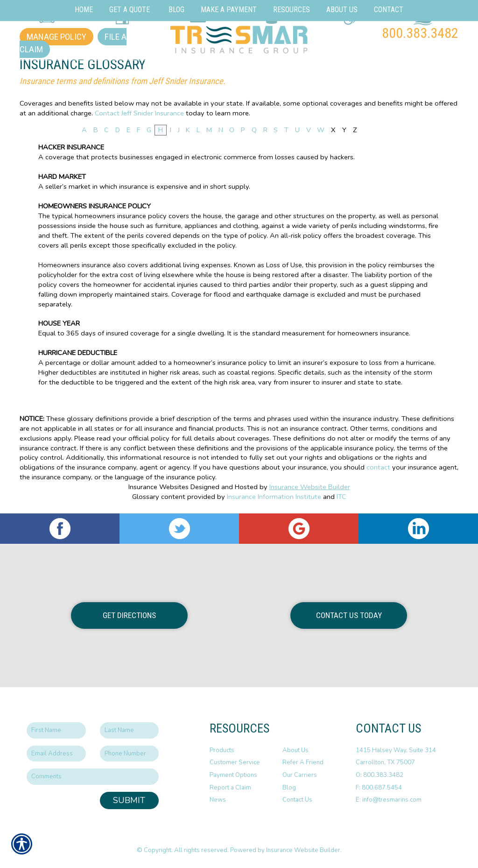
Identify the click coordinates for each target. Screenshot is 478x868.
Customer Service (235, 762)
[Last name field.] (130, 730)
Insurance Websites (158, 487)
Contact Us (297, 800)
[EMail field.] (56, 754)
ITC (341, 497)
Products (222, 750)
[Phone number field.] (130, 754)
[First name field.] (56, 730)
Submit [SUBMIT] (129, 800)
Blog (289, 788)
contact (378, 467)
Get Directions (129, 615)
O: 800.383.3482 (380, 775)
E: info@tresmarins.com (389, 800)
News (218, 800)
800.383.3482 (420, 33)
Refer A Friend (303, 762)
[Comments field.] (93, 777)
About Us (295, 750)
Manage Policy (56, 37)
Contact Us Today (349, 615)
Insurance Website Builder (310, 487)
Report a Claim (230, 788)
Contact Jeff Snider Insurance (139, 113)
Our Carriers (300, 775)
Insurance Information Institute (274, 497)
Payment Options (233, 775)
